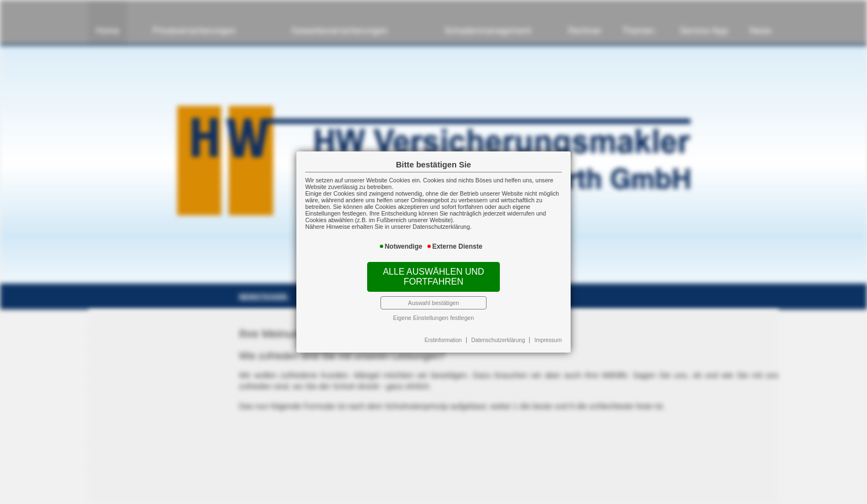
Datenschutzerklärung (498, 340)
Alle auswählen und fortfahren (433, 277)
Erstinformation (443, 340)
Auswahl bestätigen (433, 303)
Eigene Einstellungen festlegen (433, 318)
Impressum (548, 340)
